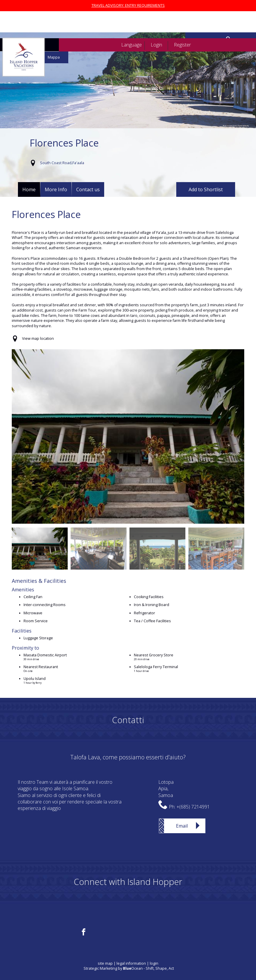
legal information (131, 963)
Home (29, 189)
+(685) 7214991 (193, 807)
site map (105, 963)
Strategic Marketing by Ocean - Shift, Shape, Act (129, 968)
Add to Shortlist (206, 189)
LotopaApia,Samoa (166, 789)
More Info (56, 189)
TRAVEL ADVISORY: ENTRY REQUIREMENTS (128, 5)
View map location (38, 338)
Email (182, 826)
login (154, 963)
